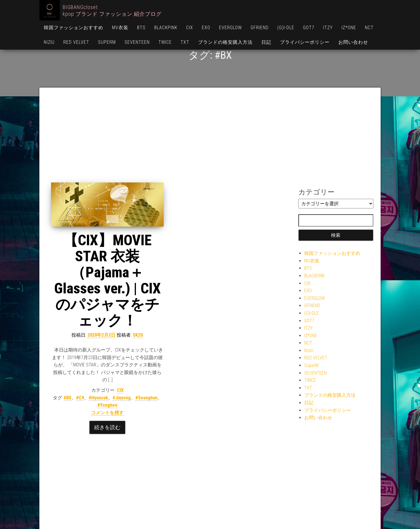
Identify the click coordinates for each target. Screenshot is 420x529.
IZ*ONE (349, 28)
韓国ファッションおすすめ (73, 28)
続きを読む (107, 427)
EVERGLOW (230, 28)
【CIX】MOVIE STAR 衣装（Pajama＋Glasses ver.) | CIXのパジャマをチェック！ (107, 280)
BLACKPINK (166, 28)
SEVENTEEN (137, 42)
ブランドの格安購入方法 (225, 42)
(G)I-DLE (286, 28)
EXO (206, 28)
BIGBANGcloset (80, 7)
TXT (185, 42)
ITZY (328, 28)
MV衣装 (120, 28)
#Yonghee (107, 405)
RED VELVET (76, 42)
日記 (266, 42)
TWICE (165, 42)
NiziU (49, 42)
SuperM (107, 42)
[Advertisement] (210, 139)
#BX (68, 398)
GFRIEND (260, 28)
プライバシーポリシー (305, 42)
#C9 (80, 398)
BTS (141, 28)
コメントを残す (107, 413)
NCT (369, 28)
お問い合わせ (353, 42)
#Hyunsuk (98, 398)
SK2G (138, 335)
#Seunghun (146, 398)
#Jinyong (122, 398)
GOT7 (309, 28)
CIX (190, 28)
